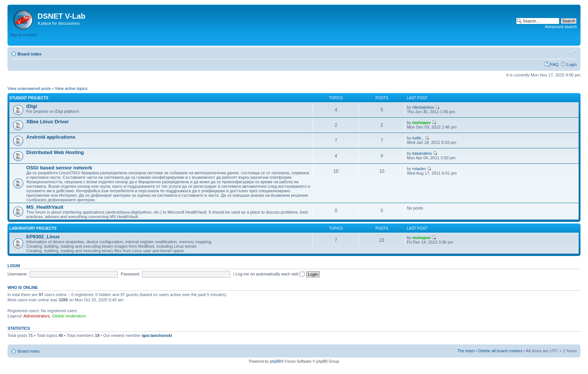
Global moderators (69, 316)
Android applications (51, 137)
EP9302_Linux (43, 237)
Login (572, 64)
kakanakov (422, 153)
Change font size (571, 52)
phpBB (275, 361)
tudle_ (418, 138)
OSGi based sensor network (59, 168)
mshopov (422, 123)
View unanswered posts (29, 88)
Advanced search (561, 27)
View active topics (71, 88)
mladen (419, 169)
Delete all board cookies (500, 351)
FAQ (554, 64)
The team (466, 351)
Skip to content (23, 35)
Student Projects (29, 98)
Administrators (36, 316)
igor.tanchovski (157, 335)
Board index (30, 54)
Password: (130, 274)
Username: (18, 274)
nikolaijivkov (424, 107)
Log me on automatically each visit (270, 274)
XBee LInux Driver (48, 122)
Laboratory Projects (33, 228)
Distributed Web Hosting (55, 152)
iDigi (32, 106)
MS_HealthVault (45, 207)
